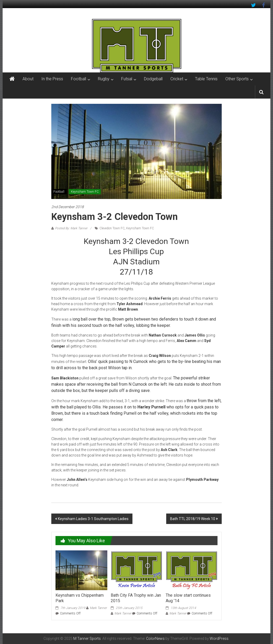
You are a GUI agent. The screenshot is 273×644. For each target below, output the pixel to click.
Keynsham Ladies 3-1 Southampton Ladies (93, 519)
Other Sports (237, 79)
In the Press (52, 79)
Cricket (177, 79)
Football (79, 79)
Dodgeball (153, 79)
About (28, 79)
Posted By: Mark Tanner (71, 228)
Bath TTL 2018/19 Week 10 (193, 519)
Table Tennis (206, 79)
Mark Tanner (98, 608)
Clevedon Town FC (112, 228)
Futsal (127, 79)
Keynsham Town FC (85, 192)
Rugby (104, 79)
